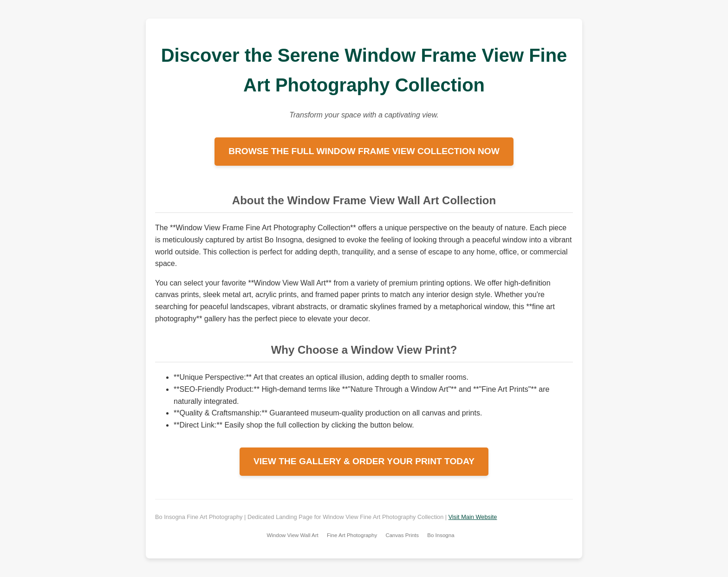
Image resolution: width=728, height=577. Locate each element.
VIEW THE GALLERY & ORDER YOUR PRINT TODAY (364, 461)
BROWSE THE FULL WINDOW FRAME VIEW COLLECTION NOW (364, 151)
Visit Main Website (473, 517)
